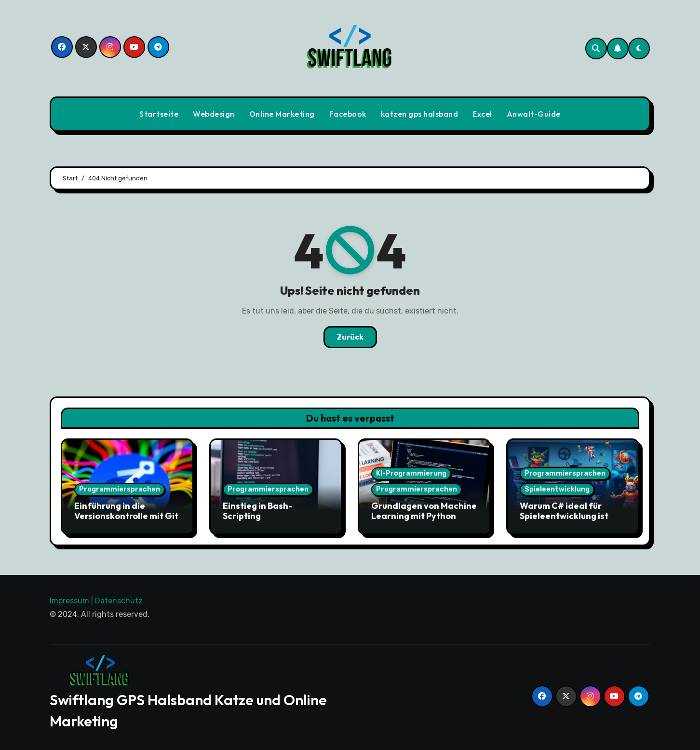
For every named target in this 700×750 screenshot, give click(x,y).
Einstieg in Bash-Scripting (257, 511)
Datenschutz (119, 601)
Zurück (350, 337)
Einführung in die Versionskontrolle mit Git (126, 511)
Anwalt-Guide (534, 114)
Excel (482, 114)
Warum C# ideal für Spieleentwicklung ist (564, 511)
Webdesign (214, 114)
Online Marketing (282, 114)
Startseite (159, 114)
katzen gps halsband (420, 114)
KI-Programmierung (411, 473)
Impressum (69, 601)
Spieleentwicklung (557, 489)
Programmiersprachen (120, 489)
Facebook (348, 114)
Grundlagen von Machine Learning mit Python (424, 511)
